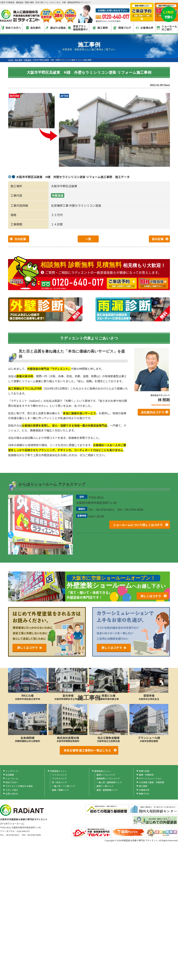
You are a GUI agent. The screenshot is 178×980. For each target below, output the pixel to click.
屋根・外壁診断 (146, 775)
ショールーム (12, 778)
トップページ (12, 771)
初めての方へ (11, 28)
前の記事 (158, 239)
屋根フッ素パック (105, 786)
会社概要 (10, 775)
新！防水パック (59, 782)
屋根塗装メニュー (103, 771)
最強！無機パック (61, 790)
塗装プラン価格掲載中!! (78, 28)
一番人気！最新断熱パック (109, 782)
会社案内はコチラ (153, 412)
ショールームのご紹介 (167, 28)
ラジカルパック (59, 778)
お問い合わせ (12, 794)
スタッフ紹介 (12, 790)
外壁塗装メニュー (58, 771)
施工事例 (100, 28)
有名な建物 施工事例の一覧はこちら (87, 750)
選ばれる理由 (56, 28)
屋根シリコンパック (106, 775)
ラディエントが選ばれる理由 (19, 786)
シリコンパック (59, 775)
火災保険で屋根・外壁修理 (151, 782)
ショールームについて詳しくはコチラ (138, 525)
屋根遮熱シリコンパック (108, 778)
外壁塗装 (58, 195)
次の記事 (20, 239)
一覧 (88, 239)
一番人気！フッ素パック (64, 786)
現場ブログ (122, 28)
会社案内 (33, 28)
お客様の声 (145, 28)
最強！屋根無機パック (107, 790)
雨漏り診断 (144, 771)
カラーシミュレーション (150, 778)
